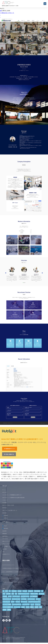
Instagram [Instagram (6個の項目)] (31, 591)
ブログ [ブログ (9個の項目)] (13, 602)
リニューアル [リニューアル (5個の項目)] (17, 607)
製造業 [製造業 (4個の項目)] (36, 607)
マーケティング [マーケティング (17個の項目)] (26, 604)
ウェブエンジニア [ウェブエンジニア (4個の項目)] (25, 596)
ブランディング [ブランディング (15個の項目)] (6, 602)
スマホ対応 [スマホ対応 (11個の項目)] (24, 599)
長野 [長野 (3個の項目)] (40, 607)
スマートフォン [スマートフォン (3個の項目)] (31, 599)
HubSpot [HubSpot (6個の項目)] (25, 591)
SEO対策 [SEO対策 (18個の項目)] (8, 594)
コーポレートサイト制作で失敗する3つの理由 (13, 582)
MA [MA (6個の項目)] (42, 591)
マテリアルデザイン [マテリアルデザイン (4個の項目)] (17, 604)
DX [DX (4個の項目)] (10, 591)
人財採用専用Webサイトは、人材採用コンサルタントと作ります (17, 575)
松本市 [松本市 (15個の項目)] (28, 607)
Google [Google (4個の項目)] (20, 591)
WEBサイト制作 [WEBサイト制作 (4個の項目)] (34, 594)
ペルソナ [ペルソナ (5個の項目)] (18, 602)
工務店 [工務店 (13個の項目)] (23, 607)
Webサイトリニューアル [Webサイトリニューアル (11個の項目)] (24, 594)
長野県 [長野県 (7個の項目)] (9, 610)
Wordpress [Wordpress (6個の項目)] (41, 594)
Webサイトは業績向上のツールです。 (11, 579)
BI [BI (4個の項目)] (3, 591)
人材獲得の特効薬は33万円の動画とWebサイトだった (15, 568)
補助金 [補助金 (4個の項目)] (32, 607)
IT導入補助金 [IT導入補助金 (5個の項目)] (37, 591)
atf (1, 11)
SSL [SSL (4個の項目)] (16, 594)
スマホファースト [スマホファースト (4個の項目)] (16, 599)
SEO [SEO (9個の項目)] (4, 594)
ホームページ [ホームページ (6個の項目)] (24, 602)
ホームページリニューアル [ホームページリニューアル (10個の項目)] (34, 602)
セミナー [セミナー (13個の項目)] (38, 599)
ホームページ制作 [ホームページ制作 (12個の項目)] (7, 604)
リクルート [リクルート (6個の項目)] (38, 604)
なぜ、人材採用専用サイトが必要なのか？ (12, 572)
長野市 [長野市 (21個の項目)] (4, 610)
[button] (45, 4)
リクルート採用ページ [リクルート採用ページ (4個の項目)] (8, 607)
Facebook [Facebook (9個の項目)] (14, 591)
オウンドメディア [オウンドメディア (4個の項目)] (7, 599)
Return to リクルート (7, 13)
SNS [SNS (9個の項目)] (13, 594)
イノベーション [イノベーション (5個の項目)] (16, 596)
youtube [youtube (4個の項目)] (5, 596)
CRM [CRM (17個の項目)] (7, 591)
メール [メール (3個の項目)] (32, 604)
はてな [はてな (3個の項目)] (10, 596)
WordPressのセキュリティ (9, 565)
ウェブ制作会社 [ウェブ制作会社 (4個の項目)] (34, 596)
